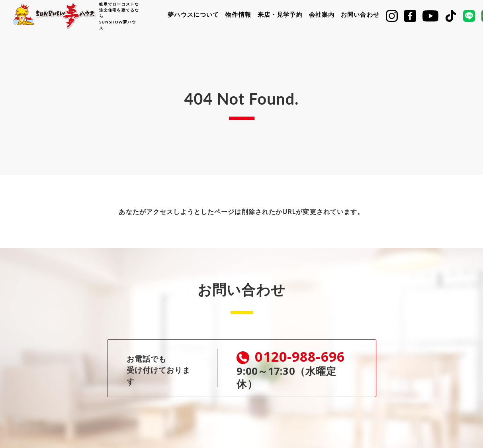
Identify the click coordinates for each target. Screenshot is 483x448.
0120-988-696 (292, 357)
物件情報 (238, 14)
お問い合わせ (360, 14)
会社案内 (322, 14)
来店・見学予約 (280, 14)
